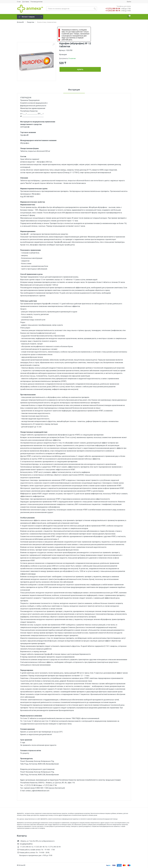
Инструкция (74, 90)
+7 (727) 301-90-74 (113, 11)
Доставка (26, 2)
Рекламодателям (37, 2)
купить (80, 69)
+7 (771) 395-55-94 (113, 9)
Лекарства (30, 22)
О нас (19, 2)
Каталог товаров (30, 17)
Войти (129, 2)
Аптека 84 (20, 22)
